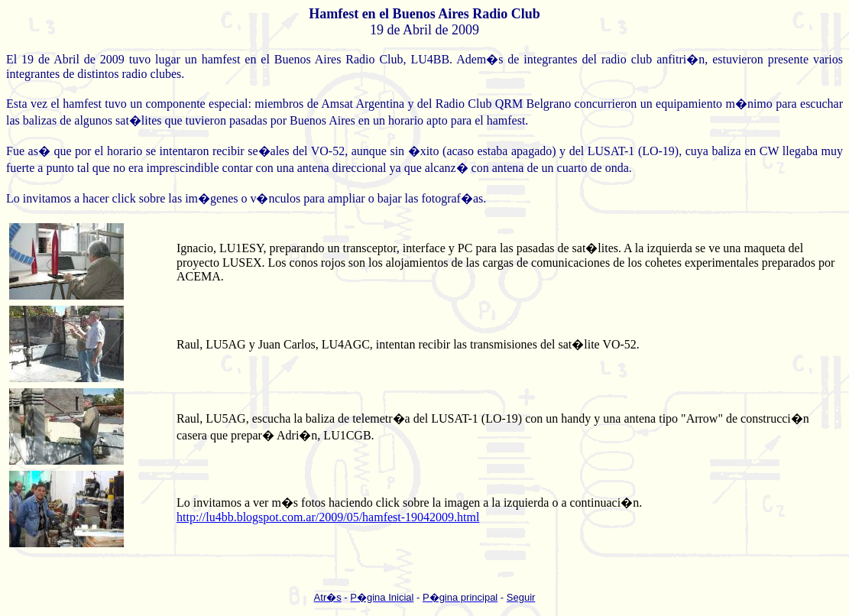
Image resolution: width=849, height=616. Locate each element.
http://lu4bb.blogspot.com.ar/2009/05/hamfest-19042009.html (328, 517)
